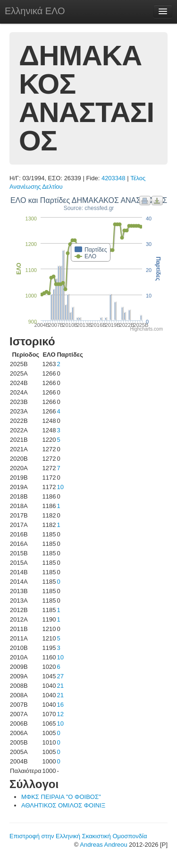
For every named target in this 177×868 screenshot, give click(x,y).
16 (60, 705)
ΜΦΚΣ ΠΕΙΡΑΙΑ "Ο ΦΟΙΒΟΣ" (61, 797)
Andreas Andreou (103, 845)
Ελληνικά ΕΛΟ (35, 11)
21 (60, 686)
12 (60, 714)
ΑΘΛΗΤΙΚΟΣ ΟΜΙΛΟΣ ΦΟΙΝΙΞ (63, 805)
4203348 (114, 178)
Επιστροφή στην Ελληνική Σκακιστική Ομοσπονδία (78, 836)
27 (60, 676)
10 (60, 487)
